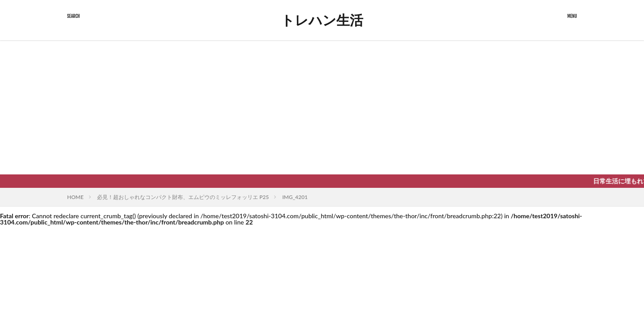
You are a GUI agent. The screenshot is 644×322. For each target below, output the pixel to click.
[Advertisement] (322, 107)
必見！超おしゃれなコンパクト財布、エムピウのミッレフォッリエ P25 (183, 197)
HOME (75, 197)
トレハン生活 (322, 20)
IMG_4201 (295, 197)
